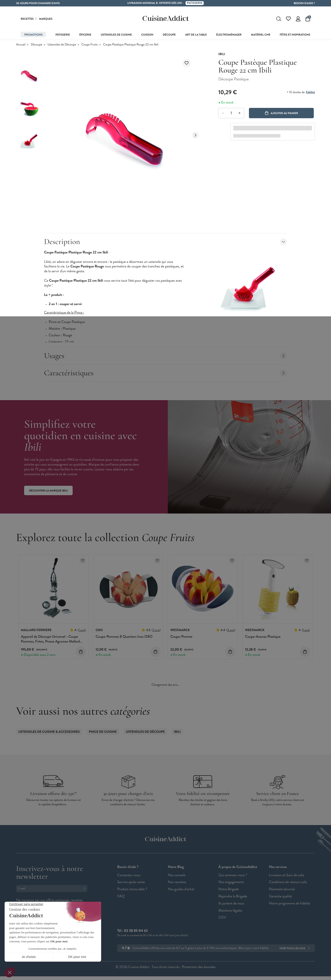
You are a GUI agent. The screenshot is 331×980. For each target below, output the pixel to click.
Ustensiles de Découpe (62, 45)
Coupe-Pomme (181, 637)
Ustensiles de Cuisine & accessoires (49, 732)
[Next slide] (195, 135)
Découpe (37, 45)
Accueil (21, 45)
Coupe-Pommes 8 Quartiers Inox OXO (124, 637)
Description (166, 242)
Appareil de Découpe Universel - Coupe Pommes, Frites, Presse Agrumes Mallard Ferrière (50, 642)
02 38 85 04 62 (136, 931)
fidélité (310, 92)
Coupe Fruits (90, 45)
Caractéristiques (166, 373)
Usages (166, 356)
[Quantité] (231, 113)
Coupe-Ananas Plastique (263, 637)
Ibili (177, 732)
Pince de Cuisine (103, 732)
